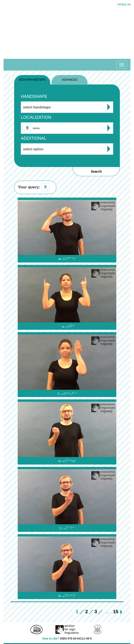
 (67, 259)
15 (116, 612)
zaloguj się (124, 4)
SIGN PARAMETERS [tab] (32, 80)
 (67, 595)
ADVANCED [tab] (70, 80)
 (67, 393)
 (67, 326)
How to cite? (51, 639)
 (67, 461)
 (67, 528)
